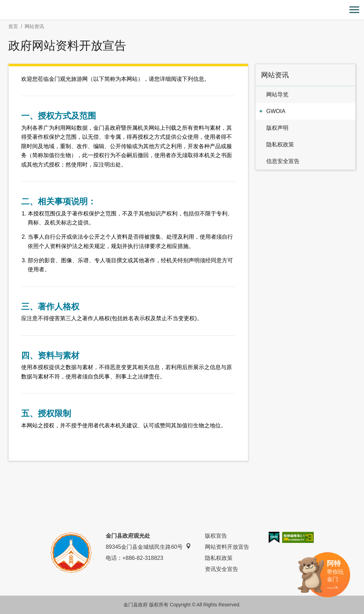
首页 (13, 26)
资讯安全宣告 (222, 569)
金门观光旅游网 (182, 10)
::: (2, 4)
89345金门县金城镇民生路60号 (148, 547)
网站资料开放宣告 (227, 547)
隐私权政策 (219, 558)
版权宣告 (216, 536)
